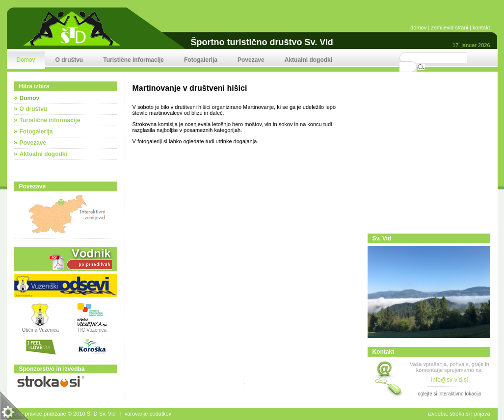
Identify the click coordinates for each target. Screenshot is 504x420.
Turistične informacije (50, 120)
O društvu (34, 109)
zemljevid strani (450, 27)
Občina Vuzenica (40, 328)
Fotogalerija (36, 131)
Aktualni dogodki (43, 154)
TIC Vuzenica (92, 330)
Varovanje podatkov (148, 414)
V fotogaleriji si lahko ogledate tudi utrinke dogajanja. (196, 141)
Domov (30, 98)
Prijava (482, 414)
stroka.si (460, 414)
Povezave (33, 143)
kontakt (481, 27)
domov (418, 27)
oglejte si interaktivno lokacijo (450, 394)
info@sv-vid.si (450, 380)
